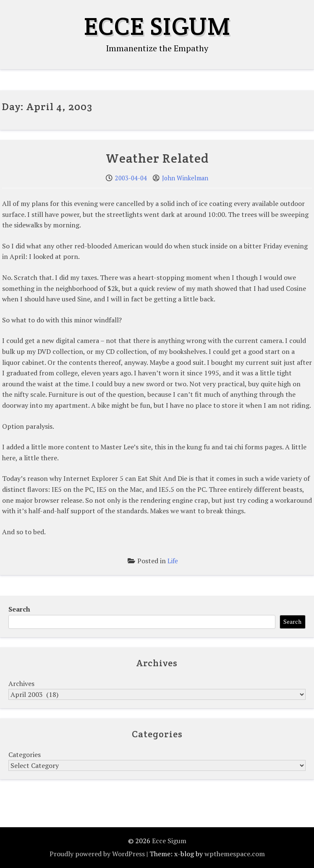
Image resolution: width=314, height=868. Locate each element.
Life (173, 561)
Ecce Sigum (157, 26)
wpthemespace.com (235, 854)
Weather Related (157, 158)
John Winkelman (185, 178)
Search (19, 609)
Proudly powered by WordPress (97, 854)
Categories (25, 755)
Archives (21, 683)
